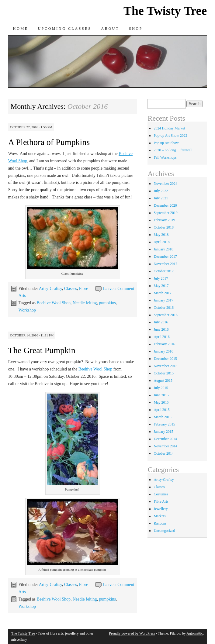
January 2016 (163, 351)
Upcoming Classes (65, 29)
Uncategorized (164, 531)
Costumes (161, 494)
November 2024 (165, 184)
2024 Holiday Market (169, 128)
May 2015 (161, 402)
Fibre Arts (161, 501)
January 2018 (163, 249)
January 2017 (163, 300)
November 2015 (165, 366)
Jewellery (161, 509)
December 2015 (165, 359)
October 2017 (164, 271)
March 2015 (162, 417)
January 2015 (163, 432)
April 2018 (161, 242)
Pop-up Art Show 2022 (170, 136)
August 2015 (163, 381)
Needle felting (85, 303)
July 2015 (161, 388)
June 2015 (161, 395)
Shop (136, 29)
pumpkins (107, 303)
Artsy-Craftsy (50, 289)
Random (160, 523)
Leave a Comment (119, 289)
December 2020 (165, 205)
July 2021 (161, 198)
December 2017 (165, 257)
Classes (71, 289)
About (110, 29)
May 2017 (161, 286)
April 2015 (161, 410)
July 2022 (161, 191)
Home (21, 29)
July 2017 (161, 278)
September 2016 (165, 315)
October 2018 (164, 227)
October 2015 (164, 373)
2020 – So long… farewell (173, 150)
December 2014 (165, 439)
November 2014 (165, 446)
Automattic (195, 633)
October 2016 (164, 308)
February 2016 (164, 344)
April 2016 (161, 337)
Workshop (27, 310)
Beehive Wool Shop (54, 303)
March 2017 (162, 293)
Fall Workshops (165, 157)
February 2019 (164, 220)
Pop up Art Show (166, 143)
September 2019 (165, 213)
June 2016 (161, 329)
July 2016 (161, 322)
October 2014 (164, 453)
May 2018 (161, 235)
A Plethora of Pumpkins (49, 142)
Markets (160, 516)
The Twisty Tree (165, 11)
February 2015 (164, 424)
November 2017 (165, 264)
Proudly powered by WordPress (132, 633)
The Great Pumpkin (42, 350)
